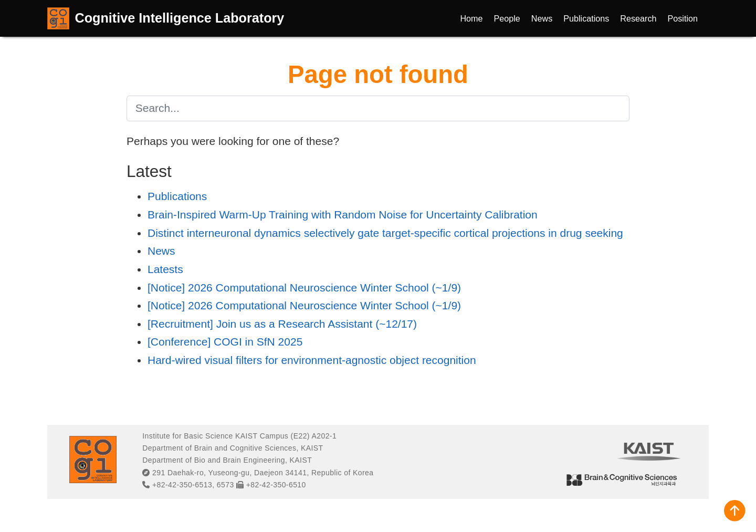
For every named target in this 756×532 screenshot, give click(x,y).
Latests (165, 269)
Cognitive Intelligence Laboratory (180, 18)
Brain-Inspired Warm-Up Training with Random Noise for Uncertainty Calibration (343, 215)
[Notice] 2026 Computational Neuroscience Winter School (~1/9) (304, 288)
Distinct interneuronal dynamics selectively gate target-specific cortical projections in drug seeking (385, 233)
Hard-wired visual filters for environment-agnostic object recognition (312, 360)
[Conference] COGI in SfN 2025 (225, 342)
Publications (177, 196)
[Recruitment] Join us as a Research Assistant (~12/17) (282, 324)
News (161, 251)
